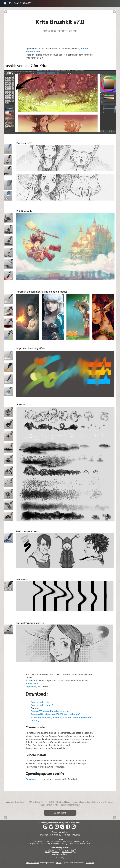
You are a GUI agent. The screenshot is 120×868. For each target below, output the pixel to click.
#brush (49, 805)
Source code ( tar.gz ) (42, 705)
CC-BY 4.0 (54, 802)
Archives (60, 857)
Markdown (76, 805)
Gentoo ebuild (32, 779)
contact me (90, 863)
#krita (55, 805)
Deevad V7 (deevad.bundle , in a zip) (50, 711)
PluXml (59, 863)
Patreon (44, 835)
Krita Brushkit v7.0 (23, 802)
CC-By (47, 851)
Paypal (76, 835)
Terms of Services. (32, 863)
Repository (31, 687)
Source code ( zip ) (41, 702)
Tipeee (67, 835)
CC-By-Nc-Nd (67, 851)
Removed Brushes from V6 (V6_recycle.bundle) (55, 714)
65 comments (60, 813)
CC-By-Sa (56, 851)
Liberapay (56, 835)
